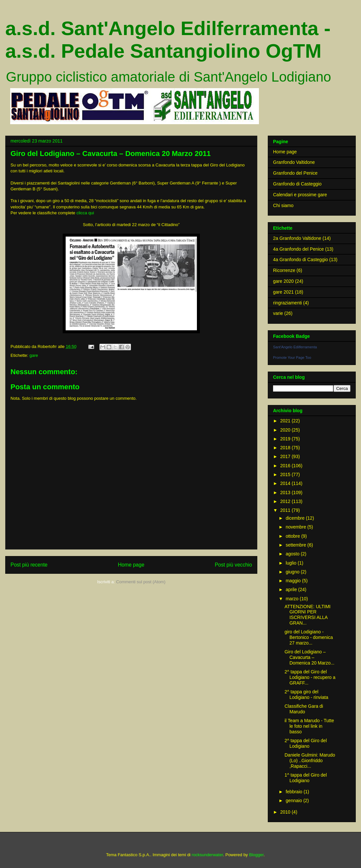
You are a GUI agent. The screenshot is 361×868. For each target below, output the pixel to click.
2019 (286, 439)
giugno (293, 572)
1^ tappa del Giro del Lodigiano (306, 778)
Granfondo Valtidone (294, 162)
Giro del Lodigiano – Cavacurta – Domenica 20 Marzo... (309, 657)
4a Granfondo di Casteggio (300, 260)
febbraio (294, 792)
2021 (286, 421)
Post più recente (29, 565)
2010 (286, 812)
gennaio (294, 800)
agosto (293, 554)
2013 (286, 492)
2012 (286, 501)
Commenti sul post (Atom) (141, 582)
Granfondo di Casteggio (297, 184)
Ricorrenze (284, 270)
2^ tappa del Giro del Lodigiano (306, 743)
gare (34, 355)
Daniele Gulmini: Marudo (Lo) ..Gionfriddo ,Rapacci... (310, 761)
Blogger (256, 855)
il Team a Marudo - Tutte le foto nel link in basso (309, 726)
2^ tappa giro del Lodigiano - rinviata (306, 694)
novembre (296, 527)
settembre (296, 545)
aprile (292, 589)
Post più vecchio (233, 565)
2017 (286, 456)
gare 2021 (283, 292)
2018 (286, 448)
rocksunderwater (207, 855)
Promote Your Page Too (292, 357)
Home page (131, 565)
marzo (293, 599)
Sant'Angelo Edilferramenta (295, 347)
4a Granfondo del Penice (298, 249)
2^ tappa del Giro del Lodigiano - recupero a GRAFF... (310, 677)
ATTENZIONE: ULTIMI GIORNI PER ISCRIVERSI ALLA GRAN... (308, 615)
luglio (292, 563)
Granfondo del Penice (295, 173)
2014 (286, 483)
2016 (286, 466)
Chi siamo (283, 205)
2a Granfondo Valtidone (297, 238)
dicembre (296, 518)
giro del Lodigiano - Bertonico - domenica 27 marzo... (309, 637)
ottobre (293, 536)
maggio (294, 581)
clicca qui (85, 213)
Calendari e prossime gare (300, 195)
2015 (286, 474)
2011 (286, 510)
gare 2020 (283, 281)
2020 (286, 430)
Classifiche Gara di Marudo (304, 709)
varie (278, 313)
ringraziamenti (287, 303)
